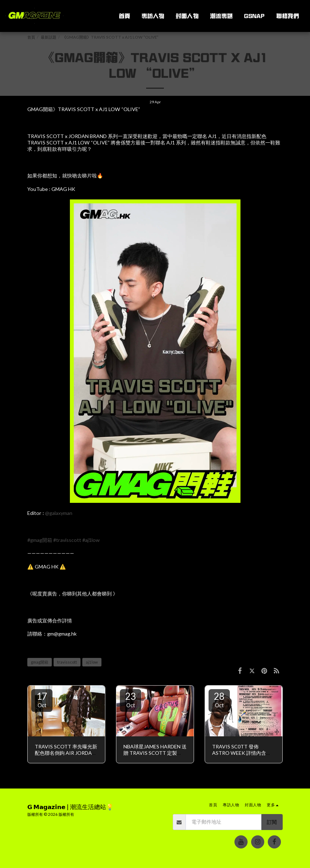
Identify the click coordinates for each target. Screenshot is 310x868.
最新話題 (49, 37)
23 (131, 699)
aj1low (92, 662)
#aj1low (91, 540)
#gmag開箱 (40, 540)
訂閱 (272, 822)
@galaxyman (59, 513)
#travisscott (67, 540)
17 (42, 699)
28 (219, 699)
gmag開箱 (40, 662)
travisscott (67, 662)
